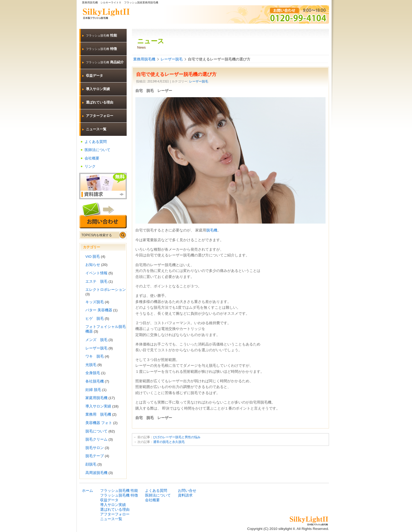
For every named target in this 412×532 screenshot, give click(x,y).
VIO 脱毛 (93, 257)
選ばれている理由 (100, 102)
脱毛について (96, 431)
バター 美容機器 (99, 310)
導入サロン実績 (98, 89)
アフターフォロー (100, 116)
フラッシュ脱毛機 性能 (119, 491)
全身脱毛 (93, 373)
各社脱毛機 (95, 381)
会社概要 (92, 158)
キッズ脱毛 (95, 302)
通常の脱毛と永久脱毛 (169, 442)
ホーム (87, 491)
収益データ (94, 76)
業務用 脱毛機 (98, 414)
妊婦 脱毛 (93, 390)
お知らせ (93, 265)
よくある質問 (96, 142)
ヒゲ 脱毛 (95, 319)
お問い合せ (187, 491)
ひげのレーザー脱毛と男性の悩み (177, 437)
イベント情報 (96, 273)
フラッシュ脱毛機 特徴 (119, 495)
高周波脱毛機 (96, 473)
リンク (90, 166)
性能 (101, 35)
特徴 (101, 49)
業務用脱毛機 (144, 59)
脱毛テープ (95, 456)
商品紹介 (105, 62)
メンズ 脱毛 (96, 340)
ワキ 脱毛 (95, 356)
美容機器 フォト (99, 423)
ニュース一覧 (96, 129)
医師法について (97, 150)
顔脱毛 (91, 464)
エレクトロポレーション (106, 290)
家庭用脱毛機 (96, 398)
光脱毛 (91, 365)
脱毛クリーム (96, 439)
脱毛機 (212, 230)
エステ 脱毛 (96, 282)
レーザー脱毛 (172, 59)
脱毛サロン (95, 448)
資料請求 (185, 495)
